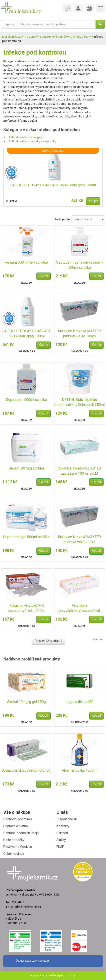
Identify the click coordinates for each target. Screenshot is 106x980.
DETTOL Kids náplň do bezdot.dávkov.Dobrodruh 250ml (80, 402)
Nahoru (98, 639)
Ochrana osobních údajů (21, 833)
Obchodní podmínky (18, 819)
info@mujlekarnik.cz (28, 907)
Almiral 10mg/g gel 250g (26, 702)
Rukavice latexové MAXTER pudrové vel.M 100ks (79, 334)
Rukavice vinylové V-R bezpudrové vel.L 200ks (27, 608)
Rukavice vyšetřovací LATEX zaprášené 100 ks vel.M (79, 471)
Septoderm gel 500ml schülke (26, 537)
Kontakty (63, 826)
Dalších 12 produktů (48, 641)
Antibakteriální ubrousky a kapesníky (32, 141)
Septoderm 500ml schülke (26, 400)
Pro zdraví (30, 37)
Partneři (62, 833)
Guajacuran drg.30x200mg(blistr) (27, 770)
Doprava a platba (16, 826)
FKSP (60, 847)
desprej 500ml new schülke (26, 262)
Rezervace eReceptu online (53, 975)
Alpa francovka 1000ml (80, 770)
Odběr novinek (14, 854)
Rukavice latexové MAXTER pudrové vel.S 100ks (79, 539)
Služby (61, 840)
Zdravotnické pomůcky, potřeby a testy (65, 37)
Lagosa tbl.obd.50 (79, 702)
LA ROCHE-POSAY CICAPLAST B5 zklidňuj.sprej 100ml (53, 185)
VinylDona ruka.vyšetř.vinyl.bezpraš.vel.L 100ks (80, 608)
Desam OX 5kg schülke (27, 468)
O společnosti (67, 819)
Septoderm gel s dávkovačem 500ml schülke (79, 265)
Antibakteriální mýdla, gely (25, 137)
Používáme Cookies (18, 847)
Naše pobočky (14, 840)
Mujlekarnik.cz (11, 37)
